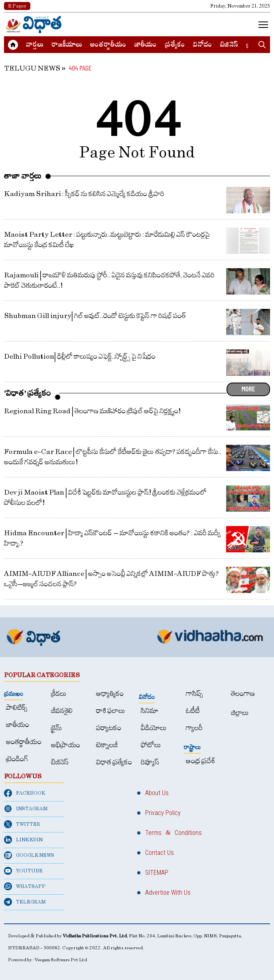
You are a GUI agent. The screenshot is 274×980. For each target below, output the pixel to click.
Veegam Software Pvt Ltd (61, 960)
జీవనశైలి (62, 711)
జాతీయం (146, 45)
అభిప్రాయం (66, 745)
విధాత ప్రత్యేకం (114, 762)
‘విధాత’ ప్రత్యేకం (28, 393)
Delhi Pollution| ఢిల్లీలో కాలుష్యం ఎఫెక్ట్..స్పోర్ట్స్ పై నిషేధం (80, 356)
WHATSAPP (25, 886)
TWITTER (22, 824)
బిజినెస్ (229, 45)
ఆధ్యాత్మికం (110, 694)
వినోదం (203, 45)
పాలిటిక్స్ (17, 708)
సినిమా (150, 711)
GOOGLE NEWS (29, 855)
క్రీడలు (59, 694)
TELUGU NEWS (32, 68)
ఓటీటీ (193, 711)
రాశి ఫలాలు (111, 711)
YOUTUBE (23, 871)
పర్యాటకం (109, 728)
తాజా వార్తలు (23, 176)
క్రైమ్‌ (56, 728)
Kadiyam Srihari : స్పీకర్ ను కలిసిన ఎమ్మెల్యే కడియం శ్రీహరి (84, 194)
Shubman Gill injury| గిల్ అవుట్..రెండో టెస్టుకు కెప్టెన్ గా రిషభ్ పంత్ (95, 316)
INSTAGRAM (26, 809)
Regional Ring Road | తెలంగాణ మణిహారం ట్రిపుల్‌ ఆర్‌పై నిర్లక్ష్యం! (92, 411)
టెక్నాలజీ (107, 745)
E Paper (17, 6)
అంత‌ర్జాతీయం (108, 45)
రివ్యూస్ (150, 762)
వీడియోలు (154, 728)
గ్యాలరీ (194, 728)
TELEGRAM (25, 902)
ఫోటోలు (151, 745)
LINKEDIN (23, 840)
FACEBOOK (25, 793)
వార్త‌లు (35, 45)
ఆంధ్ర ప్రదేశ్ (201, 761)
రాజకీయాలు (67, 45)
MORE (248, 389)
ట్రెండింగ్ (17, 759)
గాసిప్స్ (194, 694)
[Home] (34, 25)
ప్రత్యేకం (175, 45)
